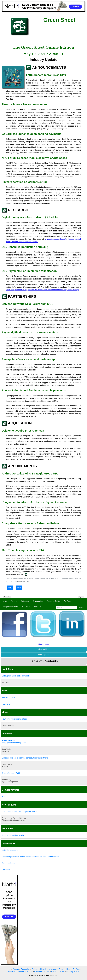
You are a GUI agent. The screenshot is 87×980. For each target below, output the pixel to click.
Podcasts (11, 972)
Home (4, 601)
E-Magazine (38, 601)
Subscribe (7, 597)
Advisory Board (72, 972)
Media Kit (26, 607)
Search (81, 607)
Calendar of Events (25, 972)
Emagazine (25, 969)
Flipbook (35, 969)
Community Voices (42, 972)
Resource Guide (53, 601)
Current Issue (44, 644)
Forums (14, 601)
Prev (10, 588)
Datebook (25, 601)
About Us (37, 607)
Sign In (81, 597)
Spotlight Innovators (10, 607)
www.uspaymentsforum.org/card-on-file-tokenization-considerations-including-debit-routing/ (42, 290)
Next (19, 588)
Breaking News (65, 969)
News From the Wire (49, 969)
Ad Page (67, 601)
